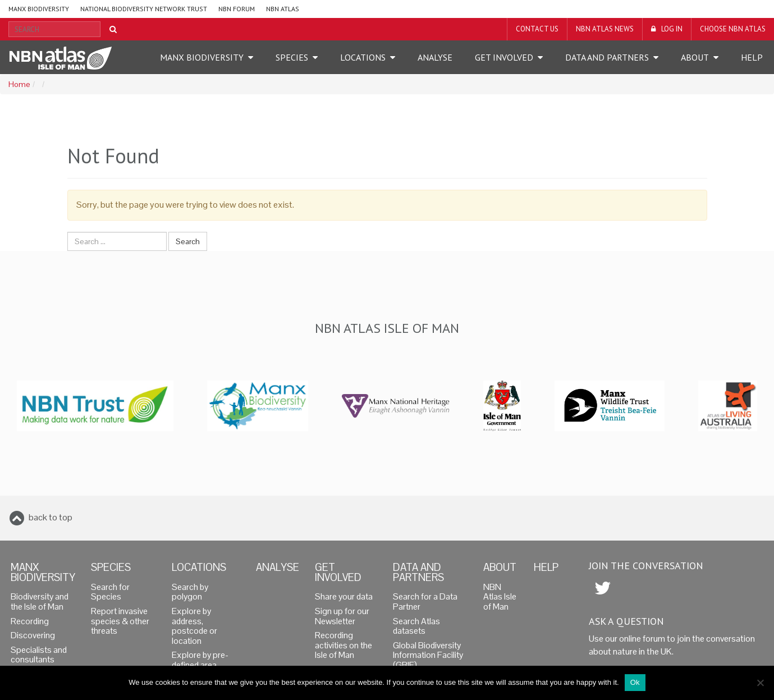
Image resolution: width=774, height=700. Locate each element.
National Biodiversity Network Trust (144, 9)
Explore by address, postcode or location (194, 626)
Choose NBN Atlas (733, 29)
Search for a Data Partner (425, 602)
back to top (51, 517)
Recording (30, 621)
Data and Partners (607, 57)
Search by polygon (190, 592)
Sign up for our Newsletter (342, 616)
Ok (635, 682)
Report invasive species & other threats (120, 621)
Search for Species (110, 592)
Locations (363, 57)
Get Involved (504, 57)
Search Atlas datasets (416, 626)
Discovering (33, 635)
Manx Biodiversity (39, 9)
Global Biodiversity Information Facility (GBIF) (428, 655)
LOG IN (672, 29)
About (695, 57)
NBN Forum (237, 9)
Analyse (435, 57)
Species (292, 57)
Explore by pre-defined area (200, 660)
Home (19, 84)
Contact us (537, 29)
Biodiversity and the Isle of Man (40, 602)
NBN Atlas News (605, 29)
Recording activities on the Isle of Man (344, 645)
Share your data (344, 597)
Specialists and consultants (39, 655)
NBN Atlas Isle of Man (500, 597)
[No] (760, 683)
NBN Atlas (283, 9)
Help (752, 57)
